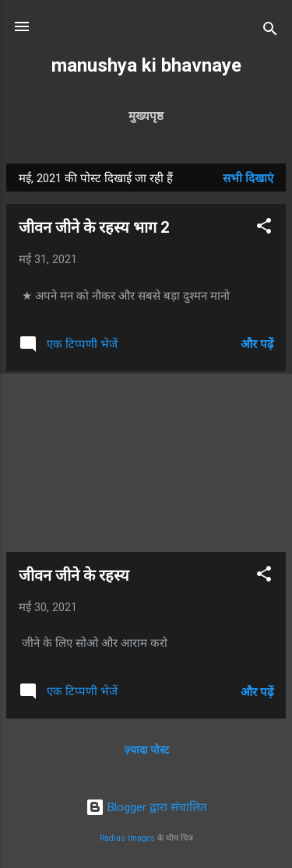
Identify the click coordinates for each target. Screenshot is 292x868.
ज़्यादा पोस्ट (146, 750)
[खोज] (270, 32)
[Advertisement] (146, 462)
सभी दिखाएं (248, 178)
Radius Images (127, 838)
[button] (264, 228)
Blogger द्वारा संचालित (146, 807)
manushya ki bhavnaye (146, 65)
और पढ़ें (257, 344)
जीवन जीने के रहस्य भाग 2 (94, 227)
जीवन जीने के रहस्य (74, 575)
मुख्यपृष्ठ (146, 116)
